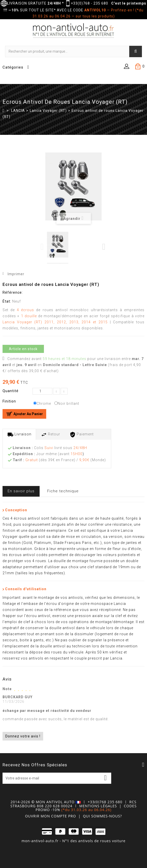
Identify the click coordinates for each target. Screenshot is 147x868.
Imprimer (16, 274)
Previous (43, 247)
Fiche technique (63, 491)
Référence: (13, 292)
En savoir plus (21, 491)
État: (7, 301)
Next (104, 247)
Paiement (82, 435)
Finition (10, 401)
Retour (51, 435)
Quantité (11, 391)
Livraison (19, 435)
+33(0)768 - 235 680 (89, 3)
